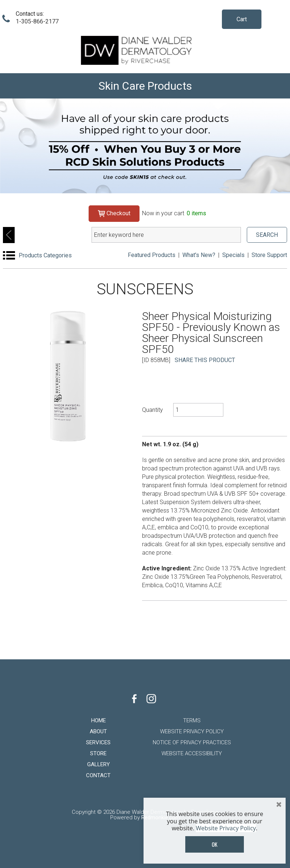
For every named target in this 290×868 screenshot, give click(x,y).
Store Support (269, 255)
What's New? (199, 255)
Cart (242, 19)
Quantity (153, 410)
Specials (233, 255)
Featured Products (152, 255)
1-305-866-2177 (37, 21)
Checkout (114, 213)
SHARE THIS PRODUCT (205, 360)
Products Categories (45, 255)
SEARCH (267, 235)
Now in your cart (174, 213)
